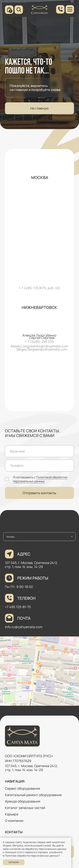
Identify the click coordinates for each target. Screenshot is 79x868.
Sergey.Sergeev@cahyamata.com (42, 349)
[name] (40, 451)
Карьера (12, 814)
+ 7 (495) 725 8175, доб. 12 (38, 288)
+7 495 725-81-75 (18, 607)
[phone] (40, 466)
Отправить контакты (39, 493)
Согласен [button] (14, 862)
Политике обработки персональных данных (32, 856)
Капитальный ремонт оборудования (33, 795)
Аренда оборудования (23, 801)
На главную (39, 108)
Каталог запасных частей (25, 808)
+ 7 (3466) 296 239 (39, 342)
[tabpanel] (39, 628)
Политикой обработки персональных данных (40, 479)
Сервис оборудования (22, 788)
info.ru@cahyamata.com (24, 627)
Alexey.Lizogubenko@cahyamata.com (39, 346)
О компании (14, 821)
